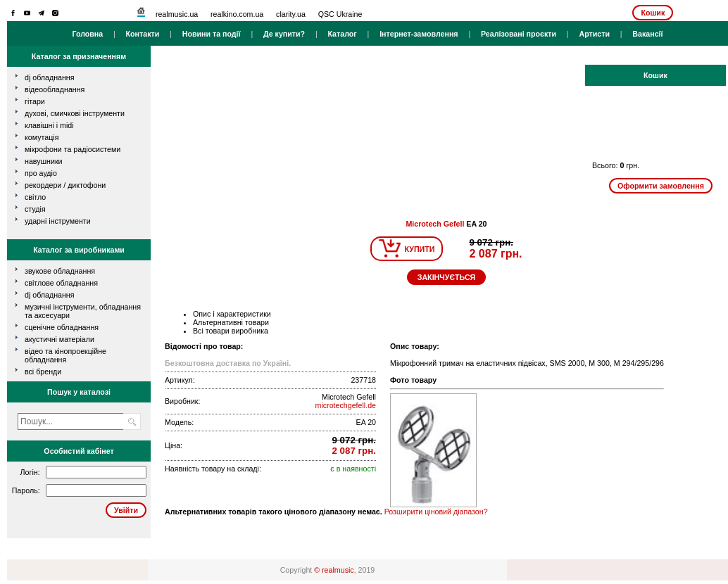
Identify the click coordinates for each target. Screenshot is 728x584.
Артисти (594, 34)
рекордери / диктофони (65, 185)
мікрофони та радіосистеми (73, 149)
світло (35, 197)
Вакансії (647, 34)
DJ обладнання (50, 295)
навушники (44, 161)
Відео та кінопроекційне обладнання (65, 355)
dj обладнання (50, 77)
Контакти (143, 34)
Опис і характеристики (232, 314)
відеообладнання (55, 89)
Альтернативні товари (231, 322)
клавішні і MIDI (49, 125)
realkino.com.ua (237, 14)
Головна (87, 34)
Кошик (653, 13)
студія (35, 209)
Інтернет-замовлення (419, 34)
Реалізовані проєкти (519, 34)
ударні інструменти (58, 221)
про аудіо (41, 173)
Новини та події (212, 34)
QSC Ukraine (340, 14)
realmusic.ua (177, 14)
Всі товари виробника (231, 331)
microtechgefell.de (346, 405)
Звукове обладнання (60, 271)
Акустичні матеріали (59, 339)
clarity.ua (291, 14)
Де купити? (284, 34)
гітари (35, 101)
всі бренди (43, 372)
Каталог (342, 34)
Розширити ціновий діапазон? (436, 512)
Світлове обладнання (61, 283)
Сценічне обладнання (62, 327)
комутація (42, 137)
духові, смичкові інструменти (75, 113)
